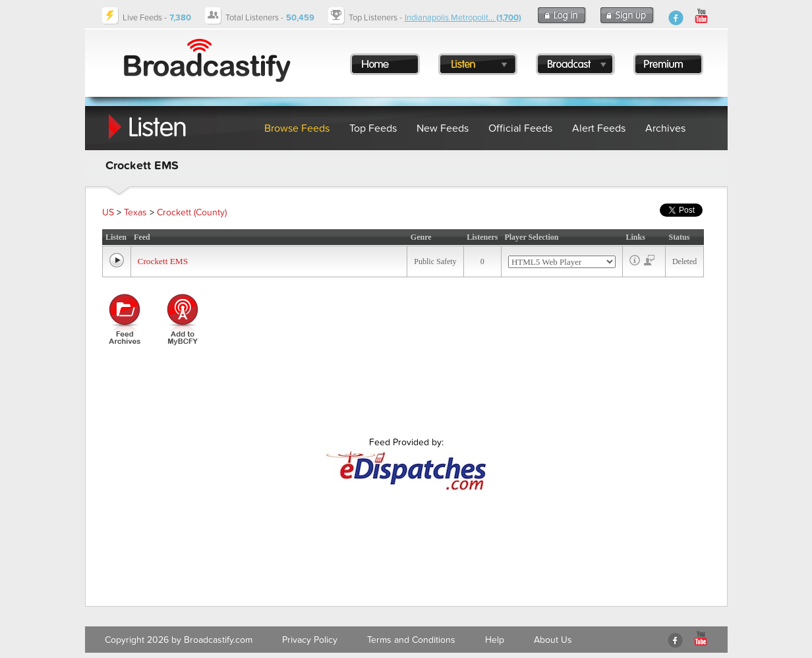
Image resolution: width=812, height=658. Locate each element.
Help (495, 640)
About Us (553, 640)
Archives (665, 128)
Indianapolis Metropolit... (463, 18)
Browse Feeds (297, 128)
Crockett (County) (192, 212)
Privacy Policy (310, 640)
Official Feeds (520, 128)
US (108, 212)
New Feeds (443, 128)
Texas (135, 212)
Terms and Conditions (411, 640)
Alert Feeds (599, 128)
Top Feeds (373, 128)
